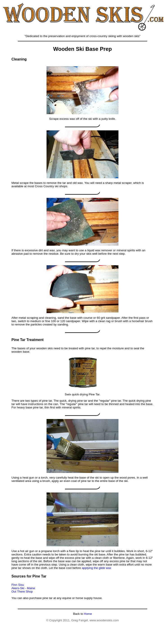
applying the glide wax (97, 568)
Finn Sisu (18, 585)
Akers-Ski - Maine (23, 588)
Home (88, 614)
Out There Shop (22, 592)
